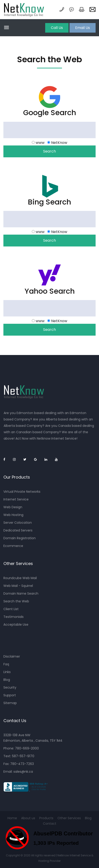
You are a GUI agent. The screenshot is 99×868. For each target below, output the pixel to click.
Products (46, 818)
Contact (50, 824)
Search (49, 151)
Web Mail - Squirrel (18, 586)
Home (12, 818)
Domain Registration (20, 538)
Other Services (69, 818)
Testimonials (14, 617)
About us (28, 818)
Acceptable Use (16, 624)
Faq (6, 664)
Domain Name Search (21, 593)
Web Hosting (13, 515)
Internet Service (16, 499)
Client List (11, 609)
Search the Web (16, 601)
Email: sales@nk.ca (18, 772)
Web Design (13, 507)
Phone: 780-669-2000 (21, 748)
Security (10, 687)
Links (7, 672)
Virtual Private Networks (22, 492)
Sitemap (10, 703)
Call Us (57, 28)
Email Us (83, 28)
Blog (7, 680)
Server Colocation (18, 523)
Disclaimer (12, 656)
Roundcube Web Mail (20, 578)
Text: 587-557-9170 (19, 756)
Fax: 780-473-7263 (19, 764)
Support (10, 695)
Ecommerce (13, 546)
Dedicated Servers (18, 530)
